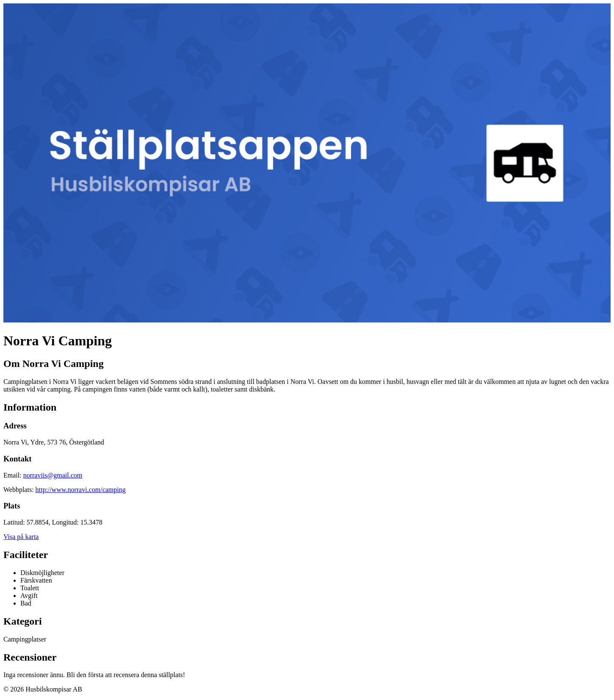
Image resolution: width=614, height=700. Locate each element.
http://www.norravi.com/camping (81, 490)
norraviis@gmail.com (53, 475)
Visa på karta (21, 537)
